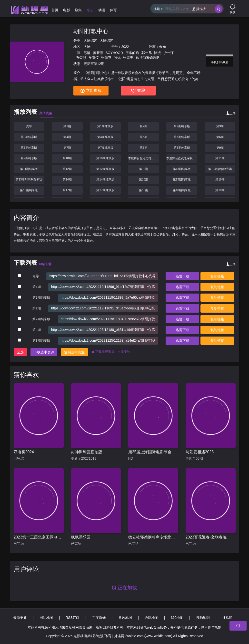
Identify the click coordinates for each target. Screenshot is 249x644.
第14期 (67, 179)
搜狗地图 (203, 618)
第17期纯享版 (105, 190)
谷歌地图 (125, 618)
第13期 (144, 169)
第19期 (220, 190)
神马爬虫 (229, 618)
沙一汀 (169, 53)
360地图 (177, 618)
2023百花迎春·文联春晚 (206, 537)
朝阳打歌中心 (91, 31)
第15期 (144, 179)
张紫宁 (128, 58)
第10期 (67, 158)
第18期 (144, 190)
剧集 (78, 10)
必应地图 (151, 618)
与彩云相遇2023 (200, 452)
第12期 (67, 169)
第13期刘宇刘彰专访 (29, 179)
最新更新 (20, 618)
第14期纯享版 (105, 179)
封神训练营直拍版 (87, 452)
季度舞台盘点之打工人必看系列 (144, 158)
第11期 (220, 158)
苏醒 (87, 53)
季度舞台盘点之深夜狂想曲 (182, 158)
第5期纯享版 (182, 137)
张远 (117, 58)
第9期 (220, 148)
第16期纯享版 (29, 190)
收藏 (138, 91)
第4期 (67, 137)
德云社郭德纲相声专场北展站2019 (153, 537)
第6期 (220, 137)
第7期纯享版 (105, 148)
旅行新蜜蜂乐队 (148, 58)
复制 (217, 276)
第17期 (67, 190)
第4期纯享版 (105, 137)
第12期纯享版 (105, 169)
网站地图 (46, 618)
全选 (20, 352)
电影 (67, 10)
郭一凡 (147, 53)
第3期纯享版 (29, 137)
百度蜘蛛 (99, 618)
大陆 (87, 47)
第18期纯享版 (182, 190)
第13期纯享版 (182, 169)
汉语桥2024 (24, 452)
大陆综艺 (90, 41)
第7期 (67, 148)
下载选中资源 (44, 352)
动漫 (102, 10)
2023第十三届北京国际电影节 (39, 537)
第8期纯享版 (182, 148)
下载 (182, 276)
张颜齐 (106, 58)
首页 (55, 10)
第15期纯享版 (182, 179)
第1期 (67, 126)
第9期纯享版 (29, 158)
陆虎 (158, 53)
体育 (113, 10)
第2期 (144, 126)
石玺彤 (81, 58)
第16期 (220, 179)
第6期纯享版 (29, 148)
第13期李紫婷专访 (220, 169)
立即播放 (91, 91)
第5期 (144, 137)
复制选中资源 (74, 352)
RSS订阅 (73, 618)
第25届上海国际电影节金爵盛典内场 (153, 452)
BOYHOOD (114, 53)
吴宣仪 (94, 58)
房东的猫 (132, 53)
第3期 (220, 126)
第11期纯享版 (29, 169)
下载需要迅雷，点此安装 (111, 352)
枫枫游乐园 (81, 537)
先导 (29, 126)
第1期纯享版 (105, 126)
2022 (125, 47)
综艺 (90, 10)
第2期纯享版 (182, 126)
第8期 (144, 148)
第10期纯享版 (105, 158)
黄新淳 (98, 53)
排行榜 (199, 9)
